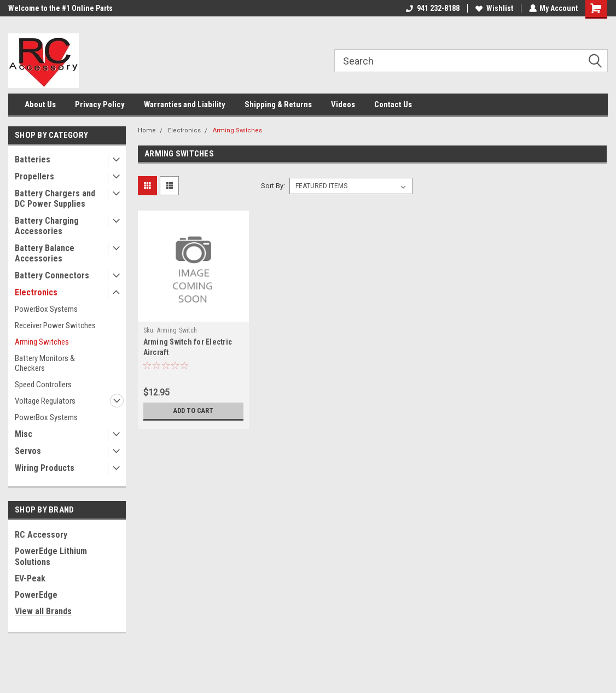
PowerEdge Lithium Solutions (51, 557)
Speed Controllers (43, 385)
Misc (24, 434)
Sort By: (273, 186)
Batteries (33, 159)
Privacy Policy (100, 104)
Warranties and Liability (185, 104)
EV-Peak (30, 578)
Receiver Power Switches (55, 325)
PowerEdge (36, 595)
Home (147, 130)
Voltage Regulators (45, 401)
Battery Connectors (52, 275)
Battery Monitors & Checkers (45, 363)
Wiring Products (45, 468)
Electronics (36, 292)
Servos (28, 451)
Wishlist (494, 8)
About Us (40, 104)
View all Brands (43, 611)
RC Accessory (41, 535)
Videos (343, 104)
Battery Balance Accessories (45, 253)
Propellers (34, 176)
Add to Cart (193, 411)
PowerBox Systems (46, 309)
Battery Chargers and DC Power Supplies (55, 199)
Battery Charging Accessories (47, 226)
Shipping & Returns (278, 104)
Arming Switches (42, 342)
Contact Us (393, 104)
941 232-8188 (432, 8)
